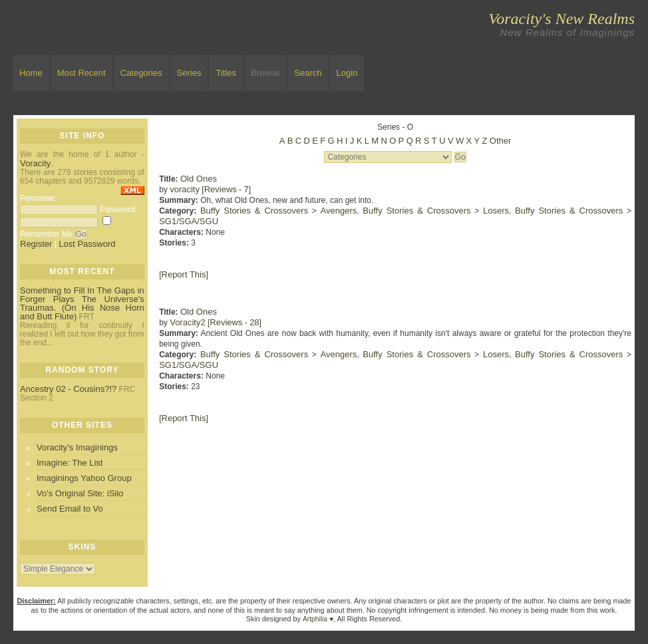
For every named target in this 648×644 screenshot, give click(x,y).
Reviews (221, 189)
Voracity (35, 163)
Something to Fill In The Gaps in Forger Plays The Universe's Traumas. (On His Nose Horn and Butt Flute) (82, 303)
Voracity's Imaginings (77, 447)
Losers (496, 211)
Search (308, 73)
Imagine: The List (70, 463)
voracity (185, 189)
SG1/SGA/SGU (189, 221)
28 (254, 322)
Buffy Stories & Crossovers (254, 211)
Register (36, 244)
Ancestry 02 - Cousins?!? (68, 389)
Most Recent (81, 73)
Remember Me (46, 234)
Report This (184, 274)
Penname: (38, 198)
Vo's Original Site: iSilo (80, 493)
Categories (141, 73)
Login (347, 73)
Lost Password (87, 244)
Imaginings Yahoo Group (84, 478)
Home (31, 73)
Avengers (339, 211)
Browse (265, 73)
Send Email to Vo (70, 509)
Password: (118, 210)
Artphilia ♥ (318, 619)
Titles (226, 73)
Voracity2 (187, 322)
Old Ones (199, 179)
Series (189, 73)
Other (501, 141)
